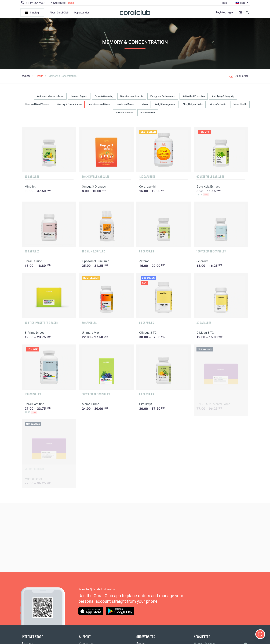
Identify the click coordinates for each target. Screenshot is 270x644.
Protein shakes (148, 113)
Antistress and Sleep (99, 104)
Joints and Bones (126, 104)
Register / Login (224, 12)
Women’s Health (218, 104)
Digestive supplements (132, 96)
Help (225, 3)
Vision (145, 104)
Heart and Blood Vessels (37, 104)
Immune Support (79, 96)
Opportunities (82, 13)
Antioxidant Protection (194, 96)
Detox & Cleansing (104, 96)
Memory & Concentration (69, 104)
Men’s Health (240, 104)
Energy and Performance (163, 96)
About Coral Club (59, 13)
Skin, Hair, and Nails (193, 104)
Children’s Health (125, 113)
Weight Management (165, 104)
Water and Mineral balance (50, 96)
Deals (71, 3)
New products (58, 3)
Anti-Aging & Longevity (223, 96)
